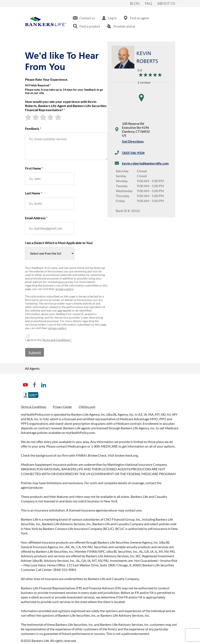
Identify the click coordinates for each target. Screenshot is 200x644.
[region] (141, 102)
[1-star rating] (29, 117)
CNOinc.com (87, 407)
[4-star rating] (51, 117)
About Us (166, 4)
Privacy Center (62, 407)
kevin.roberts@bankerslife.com (145, 163)
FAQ (149, 4)
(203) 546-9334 (133, 153)
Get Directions (133, 141)
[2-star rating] (36, 117)
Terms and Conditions (56, 340)
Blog (135, 4)
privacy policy (64, 289)
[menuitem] (84, 18)
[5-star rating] (58, 117)
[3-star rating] (44, 117)
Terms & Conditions (34, 407)
